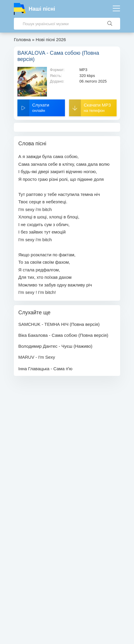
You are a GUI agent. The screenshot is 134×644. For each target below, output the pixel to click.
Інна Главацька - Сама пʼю (45, 369)
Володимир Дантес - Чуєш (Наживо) (55, 346)
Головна (22, 40)
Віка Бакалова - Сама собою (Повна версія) (63, 335)
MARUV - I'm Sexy (37, 357)
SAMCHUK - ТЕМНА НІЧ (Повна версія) (59, 324)
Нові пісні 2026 (51, 40)
